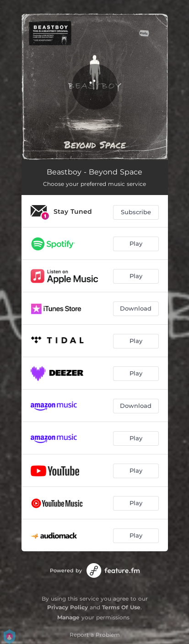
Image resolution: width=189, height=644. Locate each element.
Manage (68, 617)
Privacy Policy (67, 607)
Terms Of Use (121, 607)
